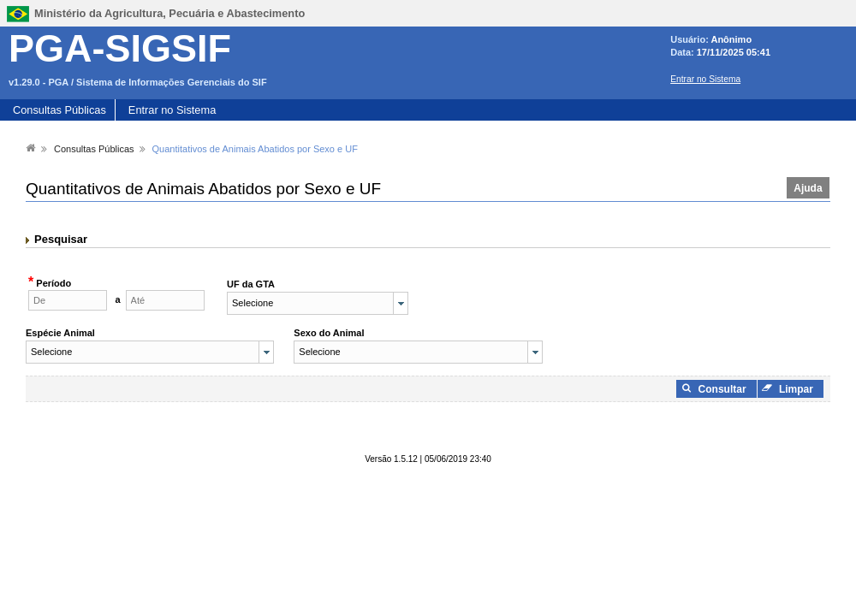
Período (52, 283)
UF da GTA (251, 284)
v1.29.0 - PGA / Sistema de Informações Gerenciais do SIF (138, 82)
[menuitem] (31, 148)
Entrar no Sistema (705, 79)
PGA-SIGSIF (120, 48)
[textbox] (68, 300)
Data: (684, 52)
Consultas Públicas (59, 110)
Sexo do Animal (329, 333)
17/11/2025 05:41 (734, 52)
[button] (808, 188)
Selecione (253, 303)
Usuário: (690, 39)
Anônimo (731, 39)
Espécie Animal (60, 333)
